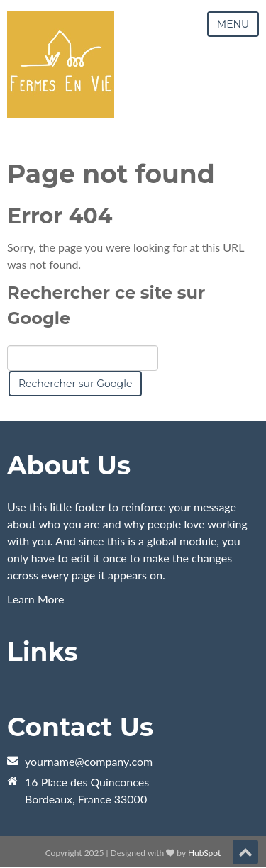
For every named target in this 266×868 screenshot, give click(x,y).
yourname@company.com (89, 761)
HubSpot (204, 853)
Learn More (36, 599)
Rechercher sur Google (75, 384)
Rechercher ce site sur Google (106, 305)
